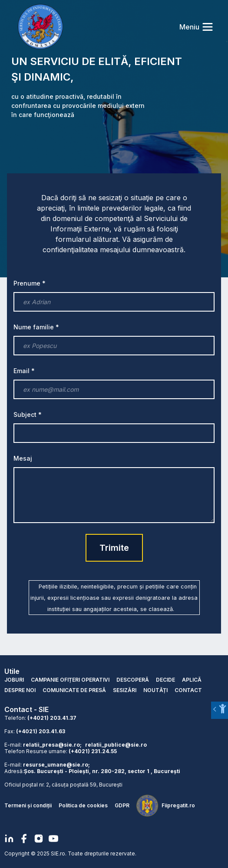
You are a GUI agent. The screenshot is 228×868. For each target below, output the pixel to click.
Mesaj (23, 458)
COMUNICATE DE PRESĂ (74, 690)
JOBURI (14, 680)
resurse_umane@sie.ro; (56, 765)
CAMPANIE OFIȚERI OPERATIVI (70, 680)
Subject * (28, 414)
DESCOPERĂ (133, 680)
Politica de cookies (83, 805)
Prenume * (30, 283)
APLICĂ (192, 680)
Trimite (114, 548)
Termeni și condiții (28, 805)
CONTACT (188, 690)
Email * (24, 371)
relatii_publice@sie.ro (116, 745)
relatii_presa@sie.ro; (52, 745)
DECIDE (165, 680)
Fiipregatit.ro (178, 805)
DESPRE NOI (20, 690)
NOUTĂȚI (155, 690)
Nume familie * (36, 327)
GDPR (122, 805)
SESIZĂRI (125, 690)
